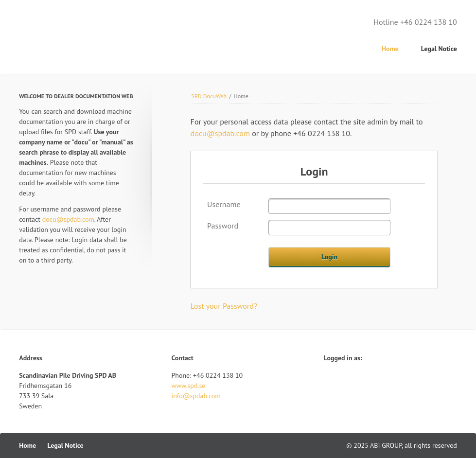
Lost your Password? (224, 306)
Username (224, 204)
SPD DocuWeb (209, 96)
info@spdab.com (196, 396)
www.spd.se (188, 386)
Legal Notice (439, 49)
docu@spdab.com (220, 133)
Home (390, 49)
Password (223, 226)
